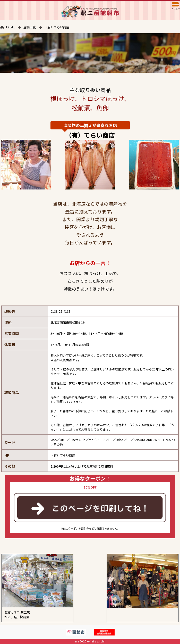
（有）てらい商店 (63, 455)
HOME (10, 27)
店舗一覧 (30, 27)
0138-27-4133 (61, 311)
